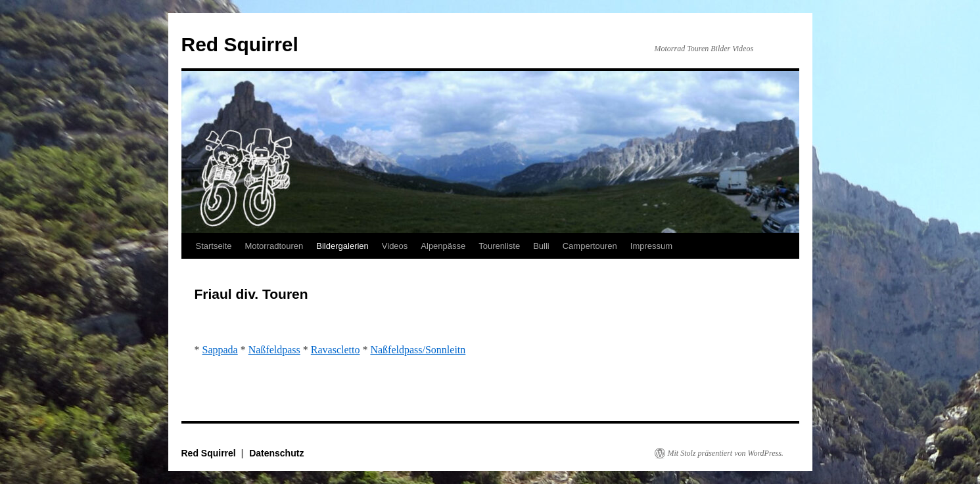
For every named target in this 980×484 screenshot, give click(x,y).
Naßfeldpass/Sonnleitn (418, 350)
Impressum (651, 246)
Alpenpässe (443, 246)
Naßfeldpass (274, 350)
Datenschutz (276, 453)
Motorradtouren (274, 246)
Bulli (541, 246)
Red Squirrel (240, 44)
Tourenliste (499, 246)
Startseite (214, 246)
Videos (395, 246)
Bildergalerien (342, 246)
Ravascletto (336, 350)
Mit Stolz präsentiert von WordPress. (726, 453)
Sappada (220, 350)
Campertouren (590, 246)
